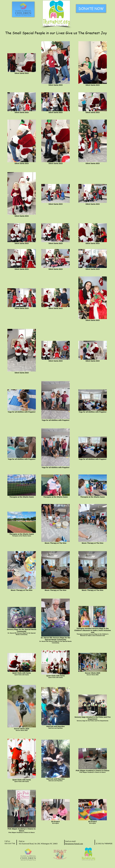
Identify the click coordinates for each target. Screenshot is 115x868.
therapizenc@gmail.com (74, 844)
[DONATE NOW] (91, 8)
